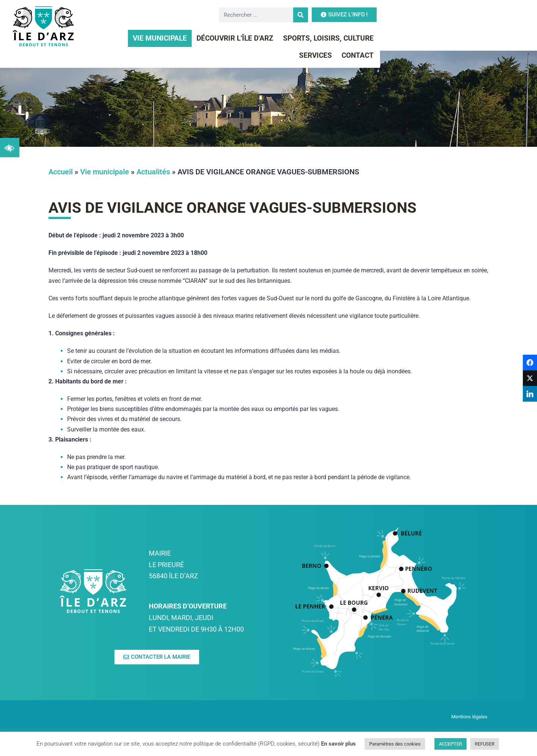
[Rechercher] (413, 15)
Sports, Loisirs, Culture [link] (356, 38)
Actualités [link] (153, 172)
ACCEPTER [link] (450, 744)
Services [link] (428, 38)
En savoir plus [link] (338, 744)
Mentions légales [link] (470, 717)
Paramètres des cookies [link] (395, 744)
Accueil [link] (61, 172)
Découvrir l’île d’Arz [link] (263, 38)
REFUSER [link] (485, 744)
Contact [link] (470, 38)
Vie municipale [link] (188, 38)
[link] (10, 148)
